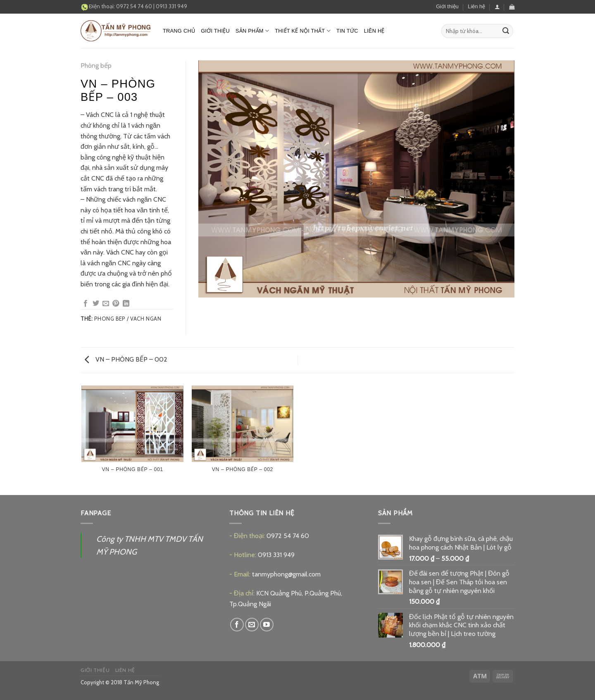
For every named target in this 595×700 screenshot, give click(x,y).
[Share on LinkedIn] (126, 304)
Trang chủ (179, 31)
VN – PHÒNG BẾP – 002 (126, 359)
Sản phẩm (252, 31)
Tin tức (347, 31)
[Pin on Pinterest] (116, 304)
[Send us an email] (252, 625)
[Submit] (506, 31)
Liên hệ (476, 6)
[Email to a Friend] (106, 304)
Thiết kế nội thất (303, 31)
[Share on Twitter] (96, 304)
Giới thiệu (447, 6)
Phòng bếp (96, 65)
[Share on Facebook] (86, 304)
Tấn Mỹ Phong (141, 682)
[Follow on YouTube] (267, 625)
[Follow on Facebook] (237, 625)
